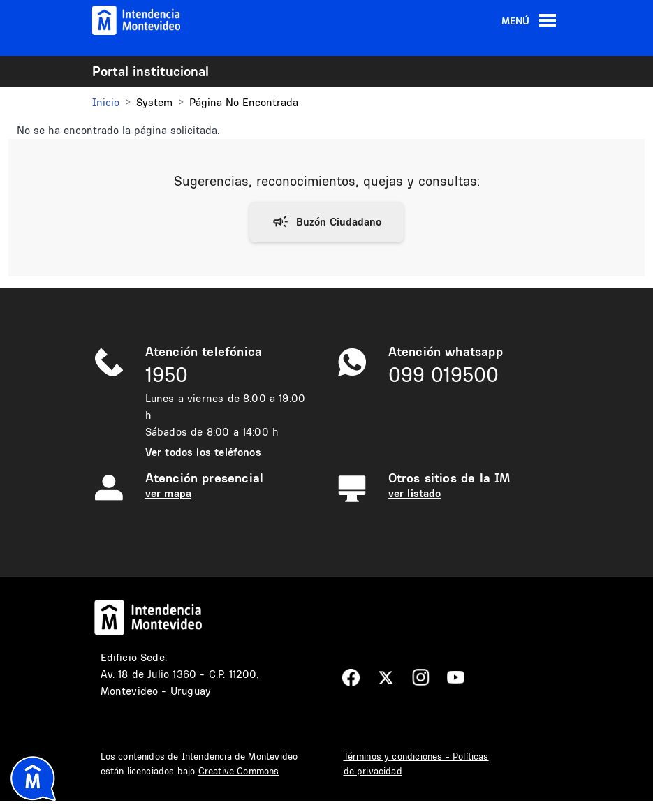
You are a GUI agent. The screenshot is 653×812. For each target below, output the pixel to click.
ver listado (415, 493)
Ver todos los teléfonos (203, 452)
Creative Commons (239, 771)
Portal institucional (151, 71)
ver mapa (168, 493)
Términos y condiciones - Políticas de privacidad (416, 763)
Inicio (106, 102)
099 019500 (443, 375)
